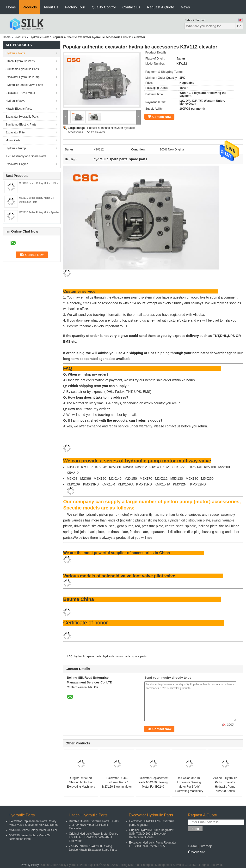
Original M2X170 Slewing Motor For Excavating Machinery (81, 782)
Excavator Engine (17, 164)
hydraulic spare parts (88, 656)
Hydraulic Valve (15, 101)
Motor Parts (13, 140)
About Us (51, 7)
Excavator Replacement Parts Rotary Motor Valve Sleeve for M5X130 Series (34, 823)
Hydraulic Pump (16, 148)
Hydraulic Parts (39, 37)
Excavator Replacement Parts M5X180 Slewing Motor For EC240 (153, 782)
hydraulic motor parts (117, 656)
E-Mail (193, 846)
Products (30, 7)
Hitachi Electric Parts (19, 109)
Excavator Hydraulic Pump (22, 77)
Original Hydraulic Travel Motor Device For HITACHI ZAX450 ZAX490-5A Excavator (94, 837)
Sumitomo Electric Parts (21, 125)
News (185, 7)
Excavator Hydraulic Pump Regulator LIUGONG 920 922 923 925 (153, 844)
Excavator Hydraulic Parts (22, 117)
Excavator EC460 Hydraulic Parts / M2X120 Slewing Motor (117, 782)
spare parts (139, 656)
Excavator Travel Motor (20, 93)
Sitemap (206, 846)
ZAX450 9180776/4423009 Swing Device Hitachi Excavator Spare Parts (93, 848)
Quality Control (104, 7)
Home (11, 7)
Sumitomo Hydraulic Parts (22, 69)
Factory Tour (75, 7)
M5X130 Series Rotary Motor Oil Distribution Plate (30, 837)
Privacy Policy (30, 865)
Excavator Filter (15, 132)
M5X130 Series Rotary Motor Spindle (39, 213)
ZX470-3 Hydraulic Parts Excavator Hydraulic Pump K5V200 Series (225, 784)
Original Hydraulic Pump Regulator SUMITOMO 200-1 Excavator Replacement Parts (151, 834)
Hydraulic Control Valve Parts (24, 85)
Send (195, 829)
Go (239, 26)
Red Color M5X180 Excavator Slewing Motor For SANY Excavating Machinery (189, 784)
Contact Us (131, 7)
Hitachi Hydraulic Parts (20, 61)
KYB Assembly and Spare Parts (26, 156)
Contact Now (162, 117)
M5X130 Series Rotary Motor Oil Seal (39, 183)
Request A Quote (160, 7)
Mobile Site (196, 852)
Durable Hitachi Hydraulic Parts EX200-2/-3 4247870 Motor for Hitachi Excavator (94, 825)
